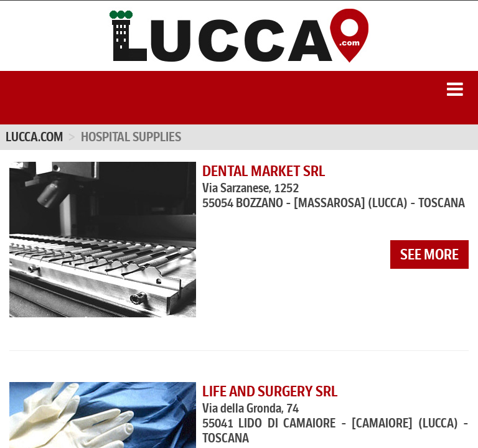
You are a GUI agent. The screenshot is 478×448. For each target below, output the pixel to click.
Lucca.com (34, 137)
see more (429, 254)
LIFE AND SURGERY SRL (270, 391)
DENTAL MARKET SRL (264, 171)
